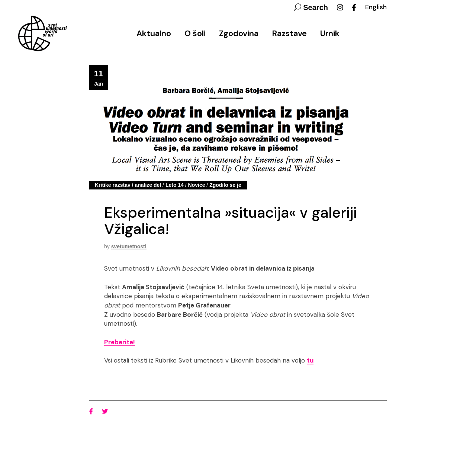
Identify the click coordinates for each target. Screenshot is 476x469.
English (376, 7)
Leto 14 (175, 185)
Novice (197, 185)
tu (310, 360)
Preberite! (120, 342)
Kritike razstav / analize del (128, 185)
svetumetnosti (129, 246)
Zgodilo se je (225, 185)
